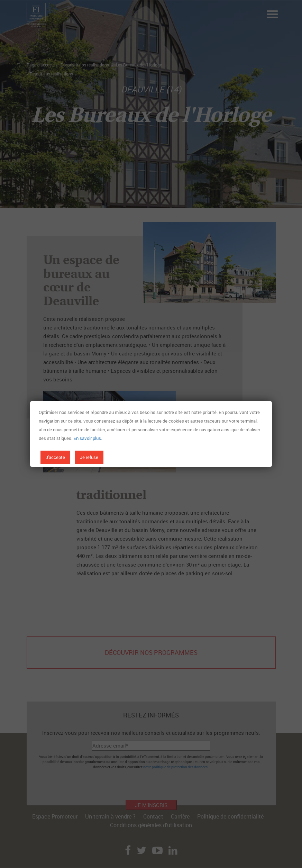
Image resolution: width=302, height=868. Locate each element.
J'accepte (55, 457)
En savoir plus (87, 438)
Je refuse (89, 457)
